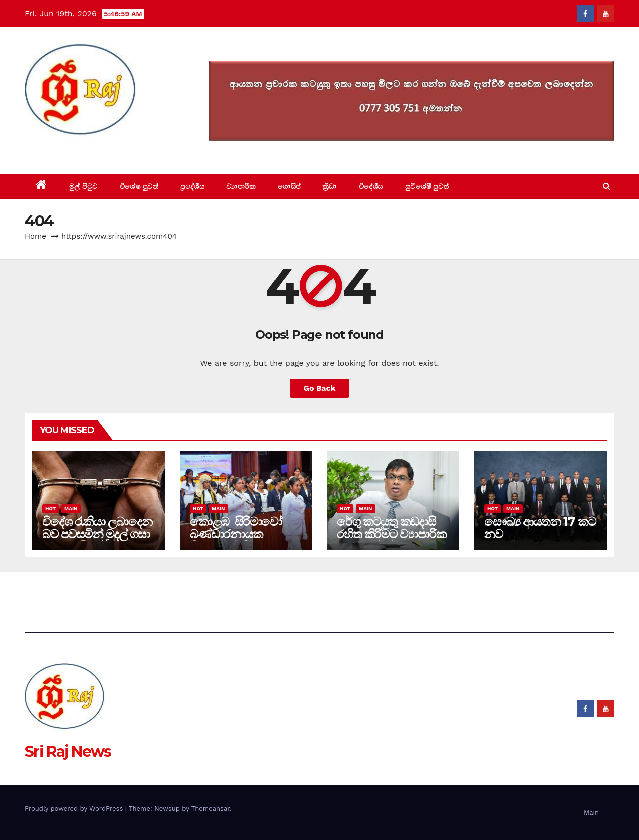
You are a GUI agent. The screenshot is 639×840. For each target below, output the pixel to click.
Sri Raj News (68, 151)
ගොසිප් (289, 186)
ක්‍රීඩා (330, 186)
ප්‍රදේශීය (192, 186)
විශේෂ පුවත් (139, 186)
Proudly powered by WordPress (75, 808)
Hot (51, 508)
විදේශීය (371, 186)
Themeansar (210, 808)
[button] (606, 186)
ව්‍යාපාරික (241, 186)
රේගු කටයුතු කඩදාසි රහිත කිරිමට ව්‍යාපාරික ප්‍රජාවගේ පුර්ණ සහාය (391, 534)
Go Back (320, 388)
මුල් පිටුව (84, 186)
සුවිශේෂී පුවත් (427, 186)
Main (71, 508)
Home (36, 236)
